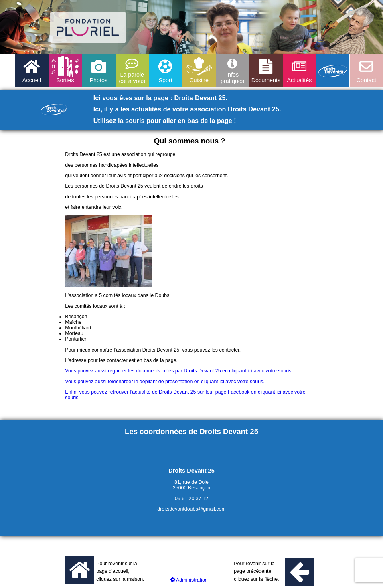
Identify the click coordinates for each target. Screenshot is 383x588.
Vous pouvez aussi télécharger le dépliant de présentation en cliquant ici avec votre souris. (165, 382)
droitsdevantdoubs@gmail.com (191, 509)
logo (88, 27)
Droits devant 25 (333, 71)
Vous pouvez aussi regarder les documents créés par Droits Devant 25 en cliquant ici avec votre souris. (179, 371)
